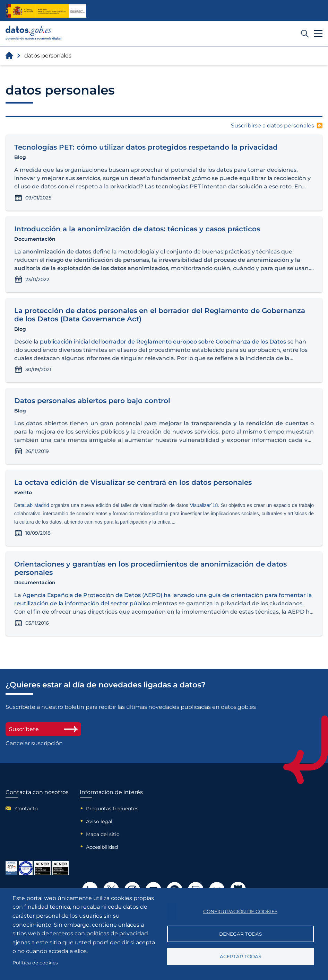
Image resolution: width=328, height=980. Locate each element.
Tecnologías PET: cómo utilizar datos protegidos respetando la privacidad (146, 147)
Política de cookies (35, 963)
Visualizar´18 (204, 505)
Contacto (27, 809)
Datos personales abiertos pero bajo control (92, 401)
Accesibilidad (102, 847)
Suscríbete (43, 729)
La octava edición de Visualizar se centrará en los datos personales (133, 482)
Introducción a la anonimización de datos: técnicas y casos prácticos (137, 229)
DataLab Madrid (32, 505)
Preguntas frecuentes (112, 809)
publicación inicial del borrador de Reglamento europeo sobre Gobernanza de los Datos (163, 342)
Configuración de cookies (240, 911)
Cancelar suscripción (34, 743)
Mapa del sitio (103, 834)
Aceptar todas (240, 956)
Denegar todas (240, 934)
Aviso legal (99, 821)
